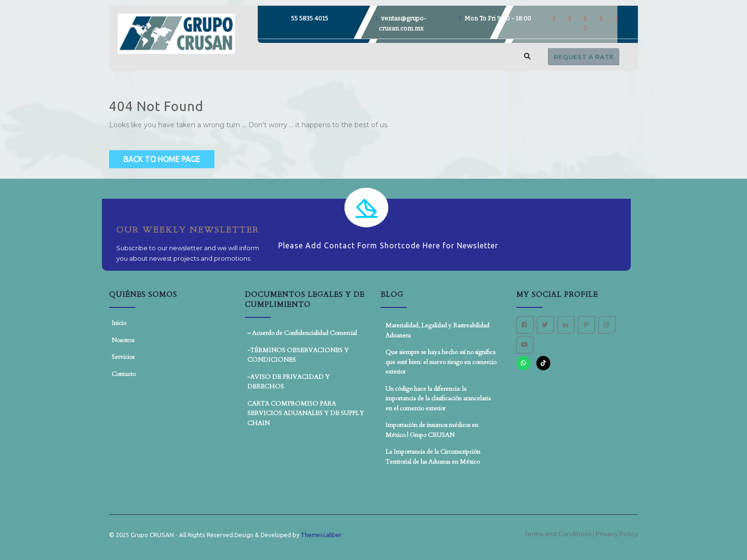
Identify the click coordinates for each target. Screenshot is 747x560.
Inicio (275, 56)
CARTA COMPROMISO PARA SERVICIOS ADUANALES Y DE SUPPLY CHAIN (306, 413)
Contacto (425, 56)
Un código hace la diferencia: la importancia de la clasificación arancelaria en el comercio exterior (438, 399)
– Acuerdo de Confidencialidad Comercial (302, 333)
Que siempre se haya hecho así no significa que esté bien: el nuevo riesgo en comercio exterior (441, 362)
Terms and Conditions (559, 534)
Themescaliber (320, 535)
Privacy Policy (617, 534)
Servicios (373, 56)
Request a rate (584, 57)
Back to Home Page (162, 159)
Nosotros (321, 56)
